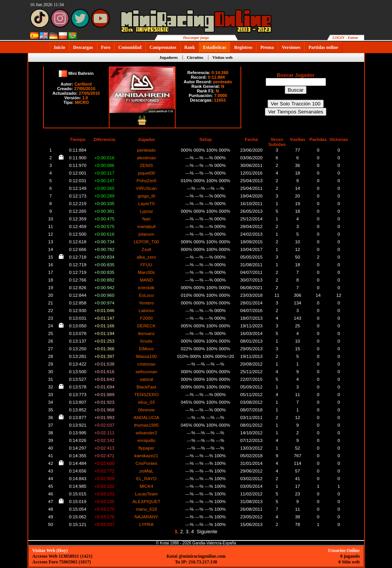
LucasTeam (147, 494)
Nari (146, 219)
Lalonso (146, 310)
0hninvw (146, 410)
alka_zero (146, 257)
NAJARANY (146, 517)
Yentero (147, 303)
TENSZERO (147, 394)
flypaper (147, 448)
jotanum (147, 234)
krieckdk (146, 287)
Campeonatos (163, 47)
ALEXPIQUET (146, 501)
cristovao (146, 364)
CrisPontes (146, 463)
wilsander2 (147, 433)
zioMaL (147, 471)
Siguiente (207, 532)
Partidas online (323, 47)
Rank (190, 47)
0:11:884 (216, 77)
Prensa (267, 47)
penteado (223, 82)
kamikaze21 (146, 456)
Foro (106, 47)
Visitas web (222, 57)
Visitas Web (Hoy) (50, 550)
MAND (146, 280)
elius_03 (147, 402)
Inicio (59, 47)
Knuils (147, 341)
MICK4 (147, 486)
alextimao (146, 158)
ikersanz (147, 333)
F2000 (146, 318)
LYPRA (146, 524)
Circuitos (195, 57)
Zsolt (146, 249)
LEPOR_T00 (146, 242)
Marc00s (146, 272)
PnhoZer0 (146, 180)
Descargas (83, 47)
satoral (146, 379)
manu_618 (146, 509)
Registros (243, 47)
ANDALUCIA (146, 417)
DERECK (146, 326)
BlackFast (146, 387)
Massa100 (147, 356)
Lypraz (146, 211)
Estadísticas (215, 47)
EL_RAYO (146, 478)
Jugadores (169, 57)
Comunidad (130, 47)
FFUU (146, 265)
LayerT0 (146, 203)
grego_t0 (146, 196)
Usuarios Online (344, 550)
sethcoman (146, 371)
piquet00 (146, 173)
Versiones (291, 47)
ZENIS (146, 165)
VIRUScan (146, 188)
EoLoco (147, 295)
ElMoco (146, 349)
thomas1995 (146, 425)
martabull (146, 226)
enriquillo (146, 440)
